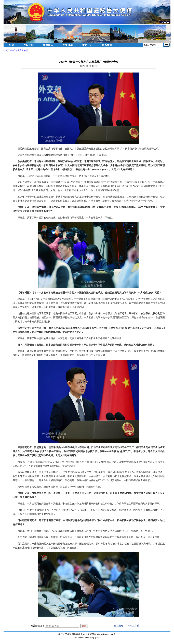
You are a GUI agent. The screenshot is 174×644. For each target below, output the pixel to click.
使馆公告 (87, 45)
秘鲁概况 (68, 45)
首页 (7, 50)
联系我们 (107, 45)
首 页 (11, 45)
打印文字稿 (133, 626)
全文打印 (119, 626)
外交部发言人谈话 (20, 50)
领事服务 (48, 45)
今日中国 (29, 45)
